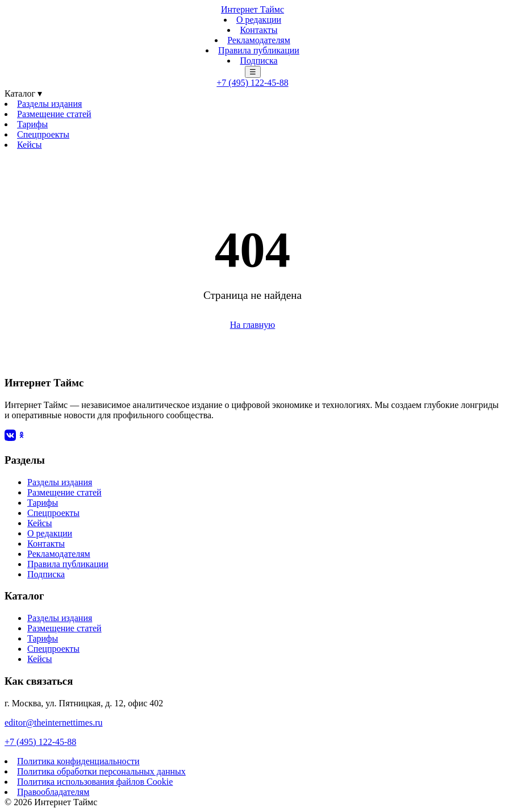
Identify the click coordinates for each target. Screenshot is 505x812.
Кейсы (30, 145)
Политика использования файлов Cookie (95, 782)
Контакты (258, 30)
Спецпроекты (43, 134)
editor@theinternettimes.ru (53, 723)
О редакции (259, 20)
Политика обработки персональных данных (101, 771)
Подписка (258, 61)
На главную (253, 325)
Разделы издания (49, 104)
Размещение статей (54, 114)
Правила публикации (259, 50)
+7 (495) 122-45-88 (252, 83)
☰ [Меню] (253, 72)
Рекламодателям (259, 40)
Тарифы (32, 124)
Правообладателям (53, 792)
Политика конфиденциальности (78, 761)
